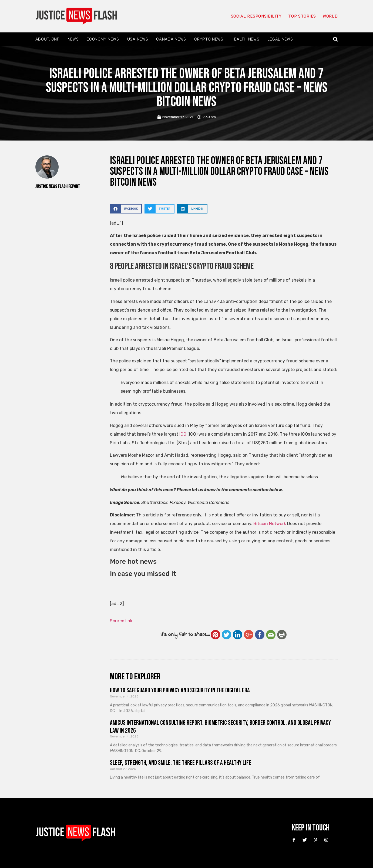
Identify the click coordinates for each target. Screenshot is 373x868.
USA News (138, 39)
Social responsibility (256, 16)
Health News (246, 39)
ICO (183, 434)
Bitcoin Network (270, 524)
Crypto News (209, 39)
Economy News (103, 39)
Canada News (171, 39)
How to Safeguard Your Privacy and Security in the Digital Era (180, 690)
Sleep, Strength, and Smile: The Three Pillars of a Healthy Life (181, 763)
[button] (335, 39)
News (73, 39)
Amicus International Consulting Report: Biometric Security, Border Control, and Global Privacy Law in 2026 (220, 727)
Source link (121, 621)
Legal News (280, 39)
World (330, 16)
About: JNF (47, 39)
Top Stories (302, 16)
